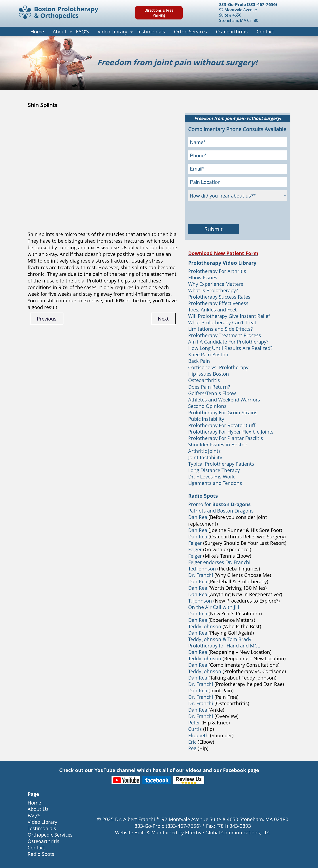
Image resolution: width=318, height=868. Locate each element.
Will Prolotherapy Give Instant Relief (229, 316)
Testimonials (151, 31)
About (60, 31)
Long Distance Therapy (214, 470)
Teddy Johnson (205, 626)
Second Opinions (207, 406)
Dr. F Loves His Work (211, 476)
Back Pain (199, 361)
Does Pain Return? (209, 387)
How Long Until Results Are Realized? (230, 348)
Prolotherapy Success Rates (219, 297)
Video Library (112, 31)
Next (163, 319)
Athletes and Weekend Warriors (224, 399)
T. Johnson (200, 601)
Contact (265, 31)
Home (37, 31)
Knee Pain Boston (208, 354)
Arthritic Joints (204, 451)
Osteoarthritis (232, 31)
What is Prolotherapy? (213, 290)
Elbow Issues (203, 277)
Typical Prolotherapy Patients (221, 464)
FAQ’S (82, 31)
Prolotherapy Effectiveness (218, 303)
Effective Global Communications (222, 832)
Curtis (195, 729)
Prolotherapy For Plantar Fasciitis (226, 438)
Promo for (219, 504)
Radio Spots (41, 854)
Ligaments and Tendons (215, 483)
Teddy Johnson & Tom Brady (220, 639)
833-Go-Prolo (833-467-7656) (248, 5)
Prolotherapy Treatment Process (225, 335)
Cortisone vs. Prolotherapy (218, 367)
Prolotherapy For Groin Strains (223, 412)
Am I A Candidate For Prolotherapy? (228, 342)
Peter (194, 722)
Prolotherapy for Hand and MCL (224, 645)
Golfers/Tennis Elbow (212, 393)
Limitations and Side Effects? (220, 329)
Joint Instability (205, 457)
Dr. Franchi (201, 575)
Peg (192, 748)
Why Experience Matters (216, 284)
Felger (195, 543)
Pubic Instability (206, 419)
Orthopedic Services (50, 835)
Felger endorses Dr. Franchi (219, 562)
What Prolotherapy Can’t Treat (222, 322)
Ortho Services (191, 31)
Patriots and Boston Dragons (221, 511)
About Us (38, 809)
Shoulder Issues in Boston (218, 444)
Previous (47, 319)
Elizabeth (198, 735)
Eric (192, 742)
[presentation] (222, 213)
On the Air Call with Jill (214, 607)
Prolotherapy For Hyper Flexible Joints (231, 432)
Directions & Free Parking (159, 13)
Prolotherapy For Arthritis (217, 271)
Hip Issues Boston (209, 374)
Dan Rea (198, 517)
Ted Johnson (202, 568)
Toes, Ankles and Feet (212, 309)
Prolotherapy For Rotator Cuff (222, 425)
